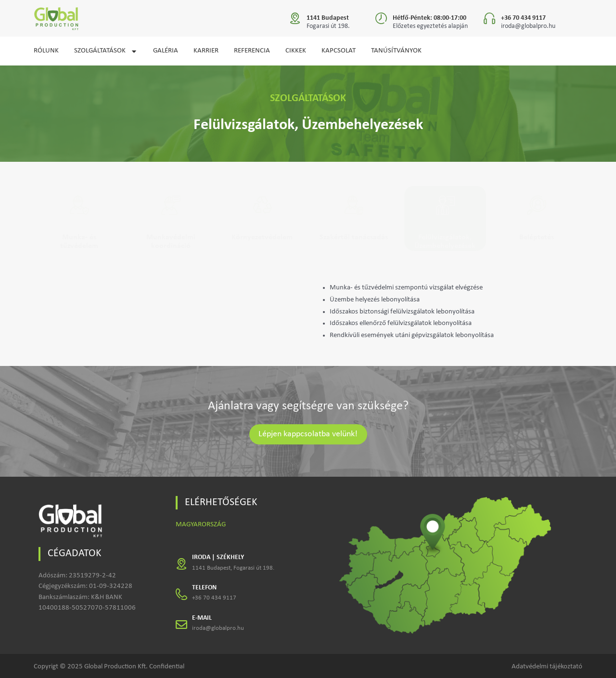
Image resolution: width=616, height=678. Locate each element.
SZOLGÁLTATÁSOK (106, 51)
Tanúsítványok (396, 51)
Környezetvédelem (262, 237)
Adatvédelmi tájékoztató (547, 667)
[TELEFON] (181, 594)
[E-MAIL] (181, 625)
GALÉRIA (166, 51)
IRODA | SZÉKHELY (218, 557)
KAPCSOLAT (339, 51)
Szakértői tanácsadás (354, 237)
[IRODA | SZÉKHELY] (181, 564)
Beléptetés (537, 237)
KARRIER (206, 51)
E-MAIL (202, 618)
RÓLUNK (46, 51)
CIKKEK (296, 51)
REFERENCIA (252, 51)
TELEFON (204, 588)
